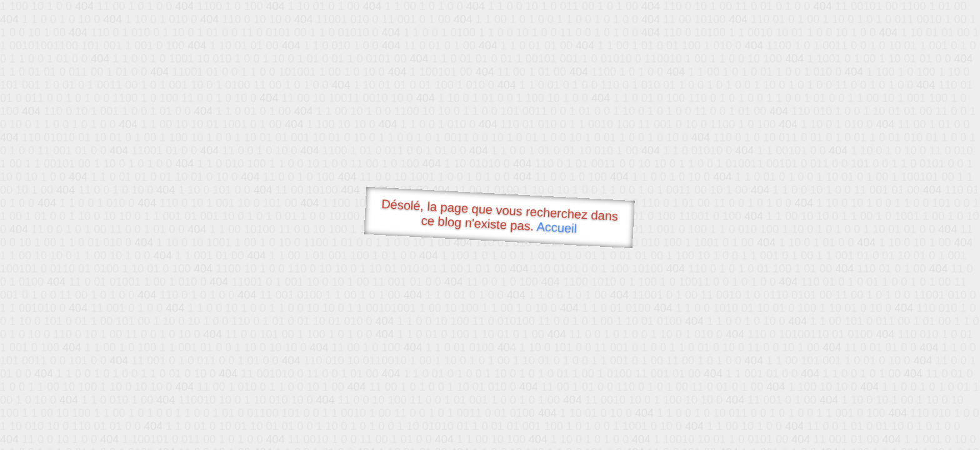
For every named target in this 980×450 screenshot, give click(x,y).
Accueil (557, 227)
